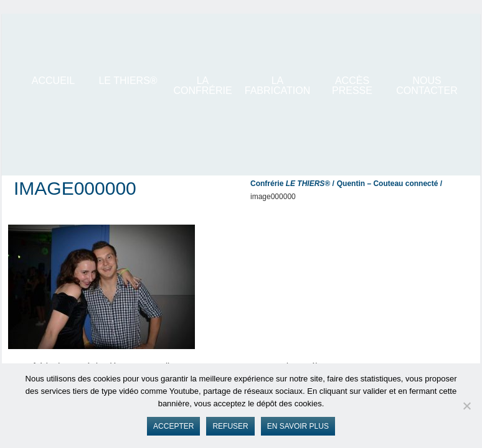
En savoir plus (298, 426)
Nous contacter (427, 86)
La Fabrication (278, 86)
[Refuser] (466, 406)
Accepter (173, 426)
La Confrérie (202, 86)
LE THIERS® (128, 81)
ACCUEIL (53, 81)
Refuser (230, 426)
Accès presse (352, 86)
